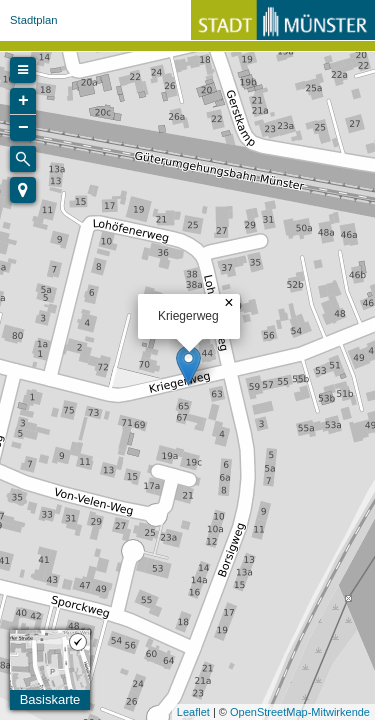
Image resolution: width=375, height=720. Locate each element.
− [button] (23, 128)
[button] (23, 190)
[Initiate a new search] (23, 159)
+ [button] (23, 101)
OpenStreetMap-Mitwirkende (300, 712)
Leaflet (193, 712)
